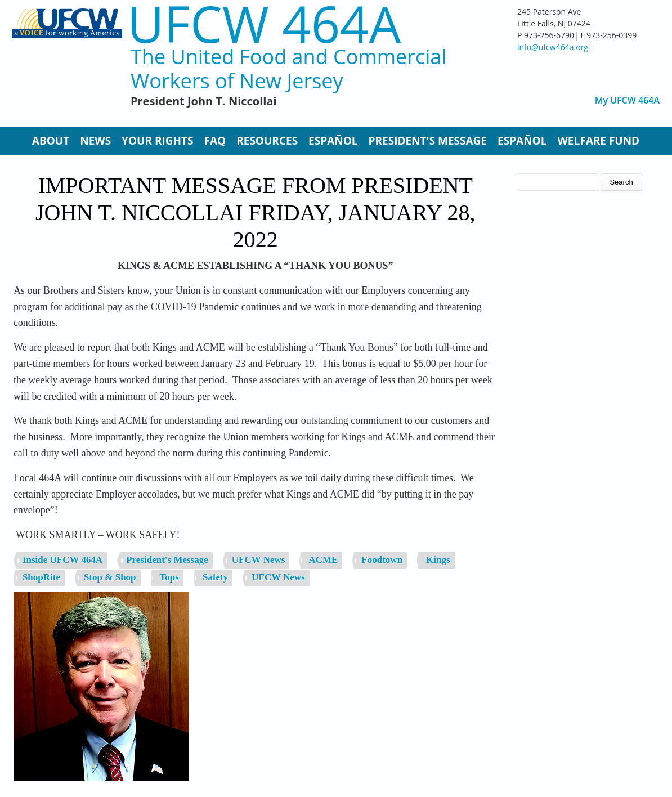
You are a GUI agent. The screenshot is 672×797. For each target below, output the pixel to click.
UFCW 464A (264, 23)
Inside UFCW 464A (62, 560)
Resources (267, 141)
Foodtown (382, 560)
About (51, 141)
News (95, 141)
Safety (215, 577)
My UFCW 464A (627, 100)
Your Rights (157, 141)
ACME (323, 560)
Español (333, 141)
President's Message (428, 141)
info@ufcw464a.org (553, 47)
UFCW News (259, 560)
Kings (438, 560)
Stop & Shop (110, 577)
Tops (169, 577)
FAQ (215, 141)
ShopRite (41, 577)
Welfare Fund (598, 141)
